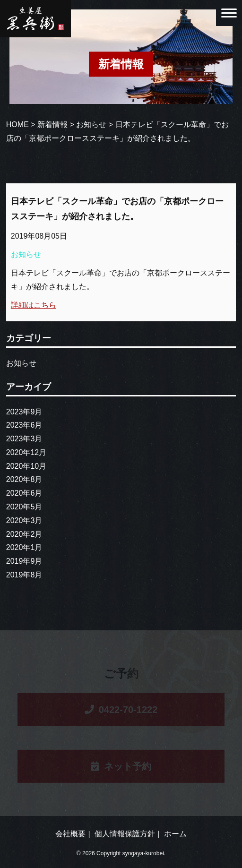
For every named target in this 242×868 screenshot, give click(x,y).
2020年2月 (24, 534)
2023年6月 (24, 425)
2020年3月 (24, 520)
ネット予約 (121, 767)
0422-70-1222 (121, 711)
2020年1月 (24, 547)
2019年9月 (24, 561)
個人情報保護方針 (125, 834)
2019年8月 (24, 575)
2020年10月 (26, 466)
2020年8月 (24, 479)
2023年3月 (24, 439)
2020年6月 (24, 493)
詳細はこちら (34, 305)
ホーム (175, 834)
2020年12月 (26, 452)
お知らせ (26, 254)
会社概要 (70, 834)
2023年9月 (24, 412)
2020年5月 (24, 507)
